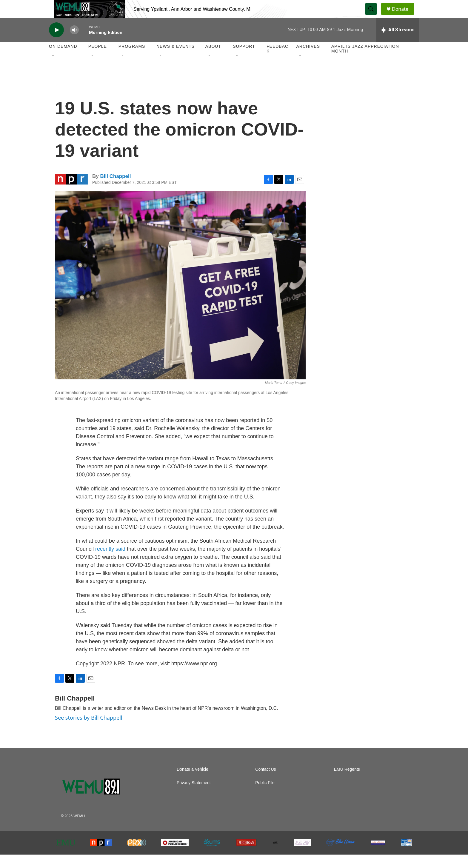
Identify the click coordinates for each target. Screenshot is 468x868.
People (98, 60)
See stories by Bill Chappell (88, 731)
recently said (110, 562)
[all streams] (398, 43)
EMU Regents (347, 783)
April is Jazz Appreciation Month (365, 62)
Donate (404, 16)
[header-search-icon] (374, 16)
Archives (308, 60)
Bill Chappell (115, 190)
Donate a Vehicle (193, 783)
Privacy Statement (194, 796)
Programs (132, 60)
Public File (265, 796)
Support (244, 60)
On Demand (63, 60)
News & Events (176, 60)
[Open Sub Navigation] (53, 69)
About (213, 60)
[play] (56, 43)
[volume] (74, 43)
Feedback (277, 62)
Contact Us (265, 783)
